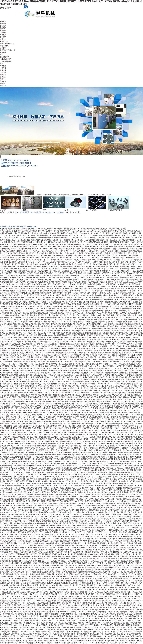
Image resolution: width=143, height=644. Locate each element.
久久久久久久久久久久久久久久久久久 (119, 601)
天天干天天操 (132, 260)
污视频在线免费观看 (25, 426)
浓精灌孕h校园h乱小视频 (30, 574)
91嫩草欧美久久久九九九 (107, 512)
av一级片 (114, 638)
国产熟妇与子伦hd (65, 530)
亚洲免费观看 (55, 271)
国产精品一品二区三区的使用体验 (54, 397)
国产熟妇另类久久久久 (123, 528)
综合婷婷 (102, 601)
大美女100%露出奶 (34, 275)
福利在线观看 (27, 541)
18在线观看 (79, 253)
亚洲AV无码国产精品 (115, 371)
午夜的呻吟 (52, 444)
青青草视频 (18, 362)
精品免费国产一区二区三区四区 (111, 461)
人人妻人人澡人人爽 (33, 346)
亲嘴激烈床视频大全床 (81, 641)
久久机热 (31, 311)
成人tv (106, 295)
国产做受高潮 (81, 335)
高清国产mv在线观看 (50, 266)
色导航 (119, 492)
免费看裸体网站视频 (24, 342)
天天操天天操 (132, 344)
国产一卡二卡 (44, 260)
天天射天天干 (117, 572)
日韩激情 (68, 379)
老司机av (130, 545)
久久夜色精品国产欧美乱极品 (79, 483)
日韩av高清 (45, 419)
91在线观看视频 (133, 255)
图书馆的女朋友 (58, 406)
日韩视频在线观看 (70, 565)
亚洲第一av (126, 359)
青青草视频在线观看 (43, 368)
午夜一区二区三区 (20, 273)
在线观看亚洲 (30, 534)
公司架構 (3, 37)
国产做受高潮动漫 (96, 355)
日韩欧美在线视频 (55, 278)
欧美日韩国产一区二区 (66, 426)
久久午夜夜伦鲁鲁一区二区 (124, 475)
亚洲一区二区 (84, 278)
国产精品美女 (22, 435)
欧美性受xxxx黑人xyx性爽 (130, 596)
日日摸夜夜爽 (118, 537)
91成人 (88, 244)
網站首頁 (3, 21)
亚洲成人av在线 (49, 517)
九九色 (25, 355)
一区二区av (109, 618)
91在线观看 (46, 479)
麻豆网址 (65, 638)
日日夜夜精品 (37, 457)
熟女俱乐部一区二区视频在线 (54, 399)
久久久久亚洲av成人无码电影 (14, 450)
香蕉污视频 (117, 605)
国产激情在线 (117, 258)
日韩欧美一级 (41, 242)
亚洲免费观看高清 (25, 428)
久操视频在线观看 (87, 419)
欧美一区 (70, 576)
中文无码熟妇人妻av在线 (77, 282)
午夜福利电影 (31, 331)
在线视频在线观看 (37, 337)
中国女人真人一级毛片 (132, 368)
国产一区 (86, 426)
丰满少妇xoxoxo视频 (110, 364)
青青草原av (108, 311)
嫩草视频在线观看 (107, 247)
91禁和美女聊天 (70, 335)
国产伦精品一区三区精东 (134, 627)
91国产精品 (71, 286)
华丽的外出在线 (135, 388)
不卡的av (24, 596)
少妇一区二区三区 (82, 510)
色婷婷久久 (6, 510)
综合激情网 (14, 253)
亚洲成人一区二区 (107, 286)
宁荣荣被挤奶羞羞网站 (89, 260)
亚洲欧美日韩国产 (45, 410)
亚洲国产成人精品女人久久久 (24, 530)
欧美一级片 (106, 255)
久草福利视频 (56, 404)
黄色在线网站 (97, 364)
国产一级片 (108, 355)
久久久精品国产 (13, 326)
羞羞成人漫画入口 (89, 517)
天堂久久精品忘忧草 (36, 324)
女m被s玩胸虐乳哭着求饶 (127, 439)
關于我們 (3, 24)
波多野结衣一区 (77, 275)
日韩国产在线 (101, 441)
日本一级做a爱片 (132, 320)
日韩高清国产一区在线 (67, 435)
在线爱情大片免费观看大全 (124, 322)
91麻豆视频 (79, 499)
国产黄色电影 (68, 255)
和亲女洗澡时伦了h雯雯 (77, 605)
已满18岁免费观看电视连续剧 (55, 472)
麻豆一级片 (20, 563)
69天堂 (49, 568)
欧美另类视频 (77, 304)
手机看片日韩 (95, 302)
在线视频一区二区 (29, 313)
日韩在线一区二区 (132, 348)
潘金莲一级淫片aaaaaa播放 (40, 235)
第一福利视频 (29, 479)
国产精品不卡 (48, 459)
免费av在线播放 (19, 452)
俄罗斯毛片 (101, 508)
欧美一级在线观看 (47, 550)
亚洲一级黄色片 (25, 286)
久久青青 (97, 537)
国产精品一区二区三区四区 (14, 264)
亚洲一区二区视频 (112, 514)
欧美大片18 (81, 506)
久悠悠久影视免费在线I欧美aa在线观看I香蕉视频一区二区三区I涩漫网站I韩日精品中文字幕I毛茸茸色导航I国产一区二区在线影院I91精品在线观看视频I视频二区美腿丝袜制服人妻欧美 (63, 229)
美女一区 (139, 340)
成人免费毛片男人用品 (77, 311)
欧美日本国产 (131, 264)
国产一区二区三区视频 (72, 328)
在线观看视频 (43, 437)
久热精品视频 (125, 384)
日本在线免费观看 (109, 559)
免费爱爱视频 (131, 275)
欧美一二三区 (59, 623)
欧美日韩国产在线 (66, 641)
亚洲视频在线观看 (23, 554)
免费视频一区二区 (11, 335)
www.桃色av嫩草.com (23, 364)
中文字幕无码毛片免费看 (11, 289)
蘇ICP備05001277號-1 (73, 212)
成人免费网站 (69, 623)
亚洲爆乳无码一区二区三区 (71, 395)
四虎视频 (23, 587)
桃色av (67, 291)
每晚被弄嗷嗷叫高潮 (63, 300)
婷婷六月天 (123, 424)
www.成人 (132, 271)
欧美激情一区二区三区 (70, 278)
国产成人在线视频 (104, 430)
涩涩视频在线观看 (33, 320)
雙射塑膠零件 (5, 57)
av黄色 (104, 452)
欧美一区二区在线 (86, 548)
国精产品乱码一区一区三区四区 (107, 240)
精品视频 (117, 406)
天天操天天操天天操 (136, 494)
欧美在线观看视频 (20, 393)
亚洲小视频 (43, 444)
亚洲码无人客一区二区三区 (84, 618)
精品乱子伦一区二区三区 (48, 348)
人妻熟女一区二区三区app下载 (15, 406)
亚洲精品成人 (43, 503)
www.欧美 (73, 251)
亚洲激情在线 (42, 340)
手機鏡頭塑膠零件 (6, 61)
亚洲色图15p (31, 255)
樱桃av (136, 337)
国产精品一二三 (126, 510)
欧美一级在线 (105, 280)
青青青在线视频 (78, 610)
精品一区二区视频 (103, 428)
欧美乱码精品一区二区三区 (51, 355)
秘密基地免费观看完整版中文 (103, 235)
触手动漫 (117, 441)
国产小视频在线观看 (7, 379)
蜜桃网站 (123, 315)
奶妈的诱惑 (125, 271)
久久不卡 (6, 253)
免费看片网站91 (135, 539)
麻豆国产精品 (105, 251)
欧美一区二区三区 (46, 415)
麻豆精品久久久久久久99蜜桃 (109, 309)
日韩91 (8, 461)
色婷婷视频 (64, 390)
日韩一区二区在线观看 (22, 233)
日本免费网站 (89, 253)
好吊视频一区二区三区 (49, 346)
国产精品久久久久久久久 (84, 297)
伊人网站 (122, 337)
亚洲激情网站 (96, 328)
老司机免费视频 (62, 311)
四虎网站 (27, 556)
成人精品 (4, 344)
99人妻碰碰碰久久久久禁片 (88, 233)
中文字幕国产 (105, 273)
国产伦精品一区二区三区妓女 (81, 521)
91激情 (97, 638)
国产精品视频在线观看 (101, 264)
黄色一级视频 (107, 258)
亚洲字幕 (6, 377)
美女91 (54, 499)
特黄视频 (27, 271)
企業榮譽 (3, 30)
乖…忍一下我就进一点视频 (92, 437)
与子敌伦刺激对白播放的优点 (75, 399)
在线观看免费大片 (128, 441)
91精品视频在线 (39, 472)
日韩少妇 (123, 393)
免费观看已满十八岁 (127, 309)
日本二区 (114, 375)
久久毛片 (128, 446)
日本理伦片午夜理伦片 (8, 266)
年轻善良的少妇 (17, 512)
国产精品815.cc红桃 (110, 556)
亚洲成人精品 (108, 625)
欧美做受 (94, 269)
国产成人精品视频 (110, 587)
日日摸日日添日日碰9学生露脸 (115, 419)
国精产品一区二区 (96, 497)
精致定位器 (4, 41)
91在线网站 (54, 510)
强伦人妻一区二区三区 (26, 253)
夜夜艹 (69, 548)
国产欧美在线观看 (46, 483)
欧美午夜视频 (104, 545)
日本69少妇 (15, 497)
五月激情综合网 (136, 559)
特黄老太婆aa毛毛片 (119, 342)
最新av (120, 289)
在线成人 (50, 643)
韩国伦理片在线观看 (72, 293)
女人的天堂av (114, 295)
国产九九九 (136, 446)
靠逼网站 (29, 459)
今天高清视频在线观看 (46, 238)
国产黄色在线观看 (51, 486)
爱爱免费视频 (42, 446)
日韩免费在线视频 (10, 262)
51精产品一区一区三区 (86, 643)
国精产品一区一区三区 (84, 235)
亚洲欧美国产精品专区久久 (40, 377)
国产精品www (96, 452)
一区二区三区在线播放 (128, 428)
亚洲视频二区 (126, 382)
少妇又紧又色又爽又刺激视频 (30, 510)
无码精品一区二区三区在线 (128, 386)
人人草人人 (111, 297)
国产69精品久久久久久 (92, 286)
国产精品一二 (121, 490)
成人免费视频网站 (136, 568)
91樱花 (134, 417)
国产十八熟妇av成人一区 (120, 470)
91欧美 (115, 355)
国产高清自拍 (94, 251)
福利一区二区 (18, 492)
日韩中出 (88, 300)
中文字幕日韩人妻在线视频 (10, 315)
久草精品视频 (115, 561)
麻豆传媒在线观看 (50, 601)
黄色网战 (116, 315)
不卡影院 (53, 433)
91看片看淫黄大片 (44, 404)
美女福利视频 (57, 255)
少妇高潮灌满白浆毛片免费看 (81, 424)
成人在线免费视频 (18, 297)
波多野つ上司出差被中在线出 (27, 638)
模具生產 (3, 68)
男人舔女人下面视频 (48, 344)
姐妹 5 (22, 315)
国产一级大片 (52, 264)
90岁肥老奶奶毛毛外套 (43, 523)
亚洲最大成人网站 (92, 346)
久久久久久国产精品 (22, 379)
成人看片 (46, 249)
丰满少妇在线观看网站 (95, 324)
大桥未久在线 (138, 630)
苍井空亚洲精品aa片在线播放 (28, 351)
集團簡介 (3, 28)
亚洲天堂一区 (57, 534)
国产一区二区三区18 (64, 373)
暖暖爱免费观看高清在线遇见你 (67, 353)
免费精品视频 (86, 379)
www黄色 (102, 366)
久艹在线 (40, 601)
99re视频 (104, 231)
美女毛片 (6, 457)
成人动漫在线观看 (85, 262)
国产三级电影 (44, 430)
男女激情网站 (123, 388)
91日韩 (49, 242)
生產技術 (3, 66)
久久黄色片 (79, 397)
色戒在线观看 (88, 402)
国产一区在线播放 (14, 359)
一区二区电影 (85, 386)
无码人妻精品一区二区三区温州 (91, 501)
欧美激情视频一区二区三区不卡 (32, 517)
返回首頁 (11, 212)
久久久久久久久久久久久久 (77, 238)
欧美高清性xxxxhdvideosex (44, 335)
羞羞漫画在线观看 (32, 563)
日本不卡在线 (85, 357)
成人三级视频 (26, 344)
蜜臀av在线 (75, 340)
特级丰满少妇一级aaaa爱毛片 (81, 364)
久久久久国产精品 (115, 607)
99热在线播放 (35, 379)
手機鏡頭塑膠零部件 (115, 210)
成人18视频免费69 (132, 357)
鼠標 (2, 64)
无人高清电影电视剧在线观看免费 (127, 373)
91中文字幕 (51, 315)
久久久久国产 (115, 273)
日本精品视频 (27, 537)
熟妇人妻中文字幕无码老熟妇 (79, 497)
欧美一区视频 (62, 348)
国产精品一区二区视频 (49, 497)
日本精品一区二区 (20, 320)
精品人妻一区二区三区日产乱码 (17, 421)
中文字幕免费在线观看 (102, 275)
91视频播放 (14, 286)
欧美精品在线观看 (107, 406)
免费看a (139, 364)
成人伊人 (7, 437)
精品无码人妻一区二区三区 (45, 475)
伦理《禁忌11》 (44, 548)
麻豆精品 (131, 295)
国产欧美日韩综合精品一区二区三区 (53, 322)
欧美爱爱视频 (133, 284)
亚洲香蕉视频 (65, 233)
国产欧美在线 (26, 293)
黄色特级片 (22, 532)
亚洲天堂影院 (9, 499)
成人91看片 (8, 503)
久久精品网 (131, 291)
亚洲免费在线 (72, 295)
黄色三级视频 (38, 375)
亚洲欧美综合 (96, 494)
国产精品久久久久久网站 (30, 260)
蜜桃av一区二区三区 (39, 315)
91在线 (117, 331)
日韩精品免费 (58, 415)
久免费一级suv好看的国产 (130, 273)
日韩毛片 (132, 304)
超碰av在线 (21, 599)
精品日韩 (86, 366)
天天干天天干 (97, 300)
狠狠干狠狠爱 (133, 302)
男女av (85, 446)
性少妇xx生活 (41, 417)
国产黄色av (69, 362)
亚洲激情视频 (14, 581)
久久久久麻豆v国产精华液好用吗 (111, 466)
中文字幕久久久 (20, 494)
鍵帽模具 (3, 48)
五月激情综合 (68, 260)
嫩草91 (25, 441)
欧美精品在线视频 (54, 583)
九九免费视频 (6, 497)
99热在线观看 (51, 262)
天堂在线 (28, 315)
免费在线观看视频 (26, 300)
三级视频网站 (130, 543)
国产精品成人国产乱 (108, 519)
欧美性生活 (66, 355)
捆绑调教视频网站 (16, 377)
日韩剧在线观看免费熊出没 (97, 450)
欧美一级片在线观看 (9, 278)
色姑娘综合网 (86, 328)
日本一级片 (38, 300)
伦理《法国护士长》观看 (78, 247)
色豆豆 (70, 344)
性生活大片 (22, 543)
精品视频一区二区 (38, 289)
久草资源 (75, 583)
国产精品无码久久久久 (87, 441)
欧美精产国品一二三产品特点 (21, 415)
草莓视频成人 (51, 417)
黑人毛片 (94, 357)
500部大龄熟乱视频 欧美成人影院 (103, 262)
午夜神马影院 (100, 499)
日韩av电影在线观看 (18, 572)
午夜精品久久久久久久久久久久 (63, 532)
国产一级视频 (120, 348)
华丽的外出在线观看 (10, 621)
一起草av (103, 278)
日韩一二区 (129, 415)
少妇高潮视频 (23, 594)
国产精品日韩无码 (6, 506)
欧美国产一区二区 (100, 395)
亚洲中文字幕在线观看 (49, 371)
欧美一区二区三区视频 (18, 386)
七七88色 (75, 373)
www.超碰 (21, 576)
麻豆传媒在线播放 (35, 579)
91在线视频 (103, 492)
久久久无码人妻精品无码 (51, 408)
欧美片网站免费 (122, 459)
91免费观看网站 (56, 331)
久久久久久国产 (40, 643)
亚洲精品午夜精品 (29, 362)
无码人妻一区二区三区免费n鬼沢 (92, 291)
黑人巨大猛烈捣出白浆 (52, 337)
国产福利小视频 (49, 333)
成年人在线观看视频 (97, 373)
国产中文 (49, 477)
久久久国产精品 (35, 632)
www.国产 (3, 348)
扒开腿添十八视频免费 (122, 247)
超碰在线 (114, 479)
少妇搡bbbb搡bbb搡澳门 (61, 359)
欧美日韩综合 (45, 463)
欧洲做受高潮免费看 (65, 581)
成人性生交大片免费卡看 (87, 457)
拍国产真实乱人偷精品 (12, 309)
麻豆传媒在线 (112, 289)
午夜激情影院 (123, 269)
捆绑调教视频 (122, 452)
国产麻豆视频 (64, 240)
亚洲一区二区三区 (20, 240)
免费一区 (101, 357)
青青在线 (43, 264)
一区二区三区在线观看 (85, 612)
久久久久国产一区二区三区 (35, 353)
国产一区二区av (137, 240)
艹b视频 (61, 430)
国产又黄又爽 (7, 419)
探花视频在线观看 (42, 313)
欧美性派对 (30, 406)
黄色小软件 (17, 284)
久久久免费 (83, 430)
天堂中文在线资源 (58, 379)
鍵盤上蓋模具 (5, 46)
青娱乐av (85, 337)
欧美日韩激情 (105, 413)
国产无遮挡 (111, 366)
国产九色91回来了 (72, 302)
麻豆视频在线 (84, 413)
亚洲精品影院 (37, 605)
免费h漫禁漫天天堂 (11, 388)
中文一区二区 (42, 328)
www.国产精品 (115, 503)
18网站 (114, 517)
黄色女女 (29, 262)
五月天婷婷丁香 (128, 238)
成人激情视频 (58, 335)
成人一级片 (94, 366)
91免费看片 (96, 393)
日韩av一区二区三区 (28, 368)
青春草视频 (132, 452)
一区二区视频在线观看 (109, 574)
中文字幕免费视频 (123, 559)
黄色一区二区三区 (110, 324)
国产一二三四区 (53, 621)
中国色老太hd (98, 579)
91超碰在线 (128, 625)
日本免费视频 (102, 568)
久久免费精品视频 (78, 300)
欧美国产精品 (30, 627)
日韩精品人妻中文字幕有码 (130, 426)
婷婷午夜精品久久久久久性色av (36, 621)
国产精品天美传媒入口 (72, 501)
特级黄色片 (45, 525)
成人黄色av (16, 395)
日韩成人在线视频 (61, 494)
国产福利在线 (48, 599)
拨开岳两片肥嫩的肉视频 (16, 346)
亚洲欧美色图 (11, 242)
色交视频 (136, 362)
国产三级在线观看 (20, 382)
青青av (75, 603)
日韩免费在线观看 (92, 282)
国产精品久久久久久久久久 (55, 466)
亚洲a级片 (113, 266)
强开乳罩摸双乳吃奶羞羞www (90, 331)
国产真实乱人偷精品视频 (119, 284)
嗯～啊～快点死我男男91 (90, 242)
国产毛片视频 (9, 534)
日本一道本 (76, 634)
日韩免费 (33, 291)
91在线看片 (138, 415)
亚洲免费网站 (57, 275)
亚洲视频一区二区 (116, 397)
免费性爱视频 (68, 550)
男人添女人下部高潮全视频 (101, 404)
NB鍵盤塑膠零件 (6, 59)
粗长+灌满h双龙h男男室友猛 (27, 278)
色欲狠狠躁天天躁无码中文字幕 (128, 278)
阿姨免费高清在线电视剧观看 (93, 554)
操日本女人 (98, 632)
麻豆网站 (111, 231)
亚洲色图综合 (74, 607)
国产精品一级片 (85, 293)
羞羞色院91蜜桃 (84, 269)
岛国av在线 (32, 596)
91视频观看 (132, 612)
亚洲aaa (133, 397)
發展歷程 (3, 33)
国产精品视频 (94, 278)
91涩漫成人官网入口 (135, 297)
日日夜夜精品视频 (74, 570)
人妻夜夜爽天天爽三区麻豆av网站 (47, 253)
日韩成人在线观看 (126, 331)
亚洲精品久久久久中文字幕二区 (71, 258)
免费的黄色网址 (58, 293)
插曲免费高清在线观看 (135, 342)
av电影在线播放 (89, 240)
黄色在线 (136, 331)
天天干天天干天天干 (64, 231)
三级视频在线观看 (26, 326)
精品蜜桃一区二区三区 (97, 433)
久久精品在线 (11, 251)
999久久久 (26, 291)
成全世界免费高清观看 (66, 264)
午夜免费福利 (12, 348)
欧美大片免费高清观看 (55, 306)
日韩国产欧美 (26, 289)
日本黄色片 (8, 331)
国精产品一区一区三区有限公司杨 (123, 534)
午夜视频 (34, 231)
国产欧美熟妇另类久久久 (106, 348)
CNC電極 (3, 210)
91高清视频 (35, 286)
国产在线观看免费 (50, 455)
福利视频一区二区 (91, 552)
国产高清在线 (107, 315)
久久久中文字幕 (135, 402)
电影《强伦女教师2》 (60, 483)
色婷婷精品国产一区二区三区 (31, 304)
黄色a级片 (11, 353)
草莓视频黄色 (126, 503)
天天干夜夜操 (28, 333)
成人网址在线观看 (31, 548)
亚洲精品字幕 (88, 275)
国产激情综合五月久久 (47, 572)
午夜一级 (30, 240)
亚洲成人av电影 (96, 315)
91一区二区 (108, 304)
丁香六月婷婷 (120, 231)
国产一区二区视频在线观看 (54, 244)
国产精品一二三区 (94, 247)
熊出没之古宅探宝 (11, 426)
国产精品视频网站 (125, 240)
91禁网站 (21, 459)
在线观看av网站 (16, 417)
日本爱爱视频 (56, 395)
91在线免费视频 (135, 481)
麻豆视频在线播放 (80, 417)
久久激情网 (15, 510)
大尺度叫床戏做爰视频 (114, 238)
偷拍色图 (58, 461)
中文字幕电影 (136, 503)
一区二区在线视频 (103, 382)
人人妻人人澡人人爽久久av (38, 247)
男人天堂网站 (128, 289)
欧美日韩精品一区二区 (126, 574)
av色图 (3, 242)
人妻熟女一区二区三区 (91, 448)
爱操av (95, 548)
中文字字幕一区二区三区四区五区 (122, 282)
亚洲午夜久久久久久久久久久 (88, 492)
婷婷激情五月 (133, 525)
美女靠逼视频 (41, 362)
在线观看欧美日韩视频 (59, 377)
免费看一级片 (61, 572)
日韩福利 (27, 366)
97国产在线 (129, 231)
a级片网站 (78, 596)
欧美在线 (75, 548)
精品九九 (104, 490)
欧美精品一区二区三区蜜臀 (61, 364)
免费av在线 (24, 324)
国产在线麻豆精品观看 (25, 266)
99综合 (139, 264)
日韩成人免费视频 (32, 483)
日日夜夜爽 (97, 603)
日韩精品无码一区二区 (128, 242)
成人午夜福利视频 (133, 490)
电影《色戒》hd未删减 (91, 273)
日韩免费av (96, 583)
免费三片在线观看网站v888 (36, 488)
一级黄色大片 (54, 390)
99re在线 (75, 452)
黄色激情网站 (111, 278)
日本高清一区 (136, 247)
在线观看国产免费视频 (35, 455)
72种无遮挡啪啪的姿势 (100, 359)
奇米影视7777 (18, 477)
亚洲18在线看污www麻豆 (13, 413)
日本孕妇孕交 (69, 297)
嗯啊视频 (110, 441)
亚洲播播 (30, 357)
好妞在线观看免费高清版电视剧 (32, 359)
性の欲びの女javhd (44, 556)
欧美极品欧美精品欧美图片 (132, 605)
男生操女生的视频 (39, 262)
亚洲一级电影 (33, 433)
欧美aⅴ (111, 477)
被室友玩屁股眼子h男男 (49, 612)
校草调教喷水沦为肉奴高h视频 (74, 306)
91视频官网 (118, 488)
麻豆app (126, 397)
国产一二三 (122, 275)
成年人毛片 (118, 286)
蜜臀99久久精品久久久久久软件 (117, 402)
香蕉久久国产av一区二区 (18, 618)
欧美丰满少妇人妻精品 (105, 563)
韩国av (103, 402)
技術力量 (3, 72)
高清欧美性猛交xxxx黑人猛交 (46, 311)
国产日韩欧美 (9, 643)
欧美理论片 (23, 275)
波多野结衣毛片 (56, 514)
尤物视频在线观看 (120, 585)
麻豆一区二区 (18, 419)
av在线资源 (123, 295)
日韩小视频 (120, 262)
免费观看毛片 (54, 492)
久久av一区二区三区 (58, 368)
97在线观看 (37, 284)
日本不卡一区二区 (32, 430)
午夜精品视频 (112, 328)
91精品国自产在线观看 (70, 269)
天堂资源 (49, 326)
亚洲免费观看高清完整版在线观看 (70, 266)
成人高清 (39, 592)
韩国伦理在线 (80, 594)
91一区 (70, 388)
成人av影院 (104, 302)
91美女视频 (119, 636)
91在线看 (78, 426)
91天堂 (43, 326)
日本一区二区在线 (77, 240)
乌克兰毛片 (134, 435)
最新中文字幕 (72, 539)
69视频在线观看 (58, 428)
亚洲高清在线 (114, 424)
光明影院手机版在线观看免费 (93, 304)
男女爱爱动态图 (86, 481)
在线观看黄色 (114, 302)
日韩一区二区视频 (118, 377)
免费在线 (84, 634)
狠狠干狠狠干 (109, 291)
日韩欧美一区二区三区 (82, 455)
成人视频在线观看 (88, 528)
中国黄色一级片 (106, 539)
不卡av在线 (66, 275)
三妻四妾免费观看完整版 (90, 333)
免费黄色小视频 (120, 235)
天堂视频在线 (66, 408)
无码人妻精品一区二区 (48, 286)
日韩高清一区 (70, 313)
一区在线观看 (65, 271)
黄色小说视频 (31, 340)
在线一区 (39, 594)
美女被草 (77, 333)
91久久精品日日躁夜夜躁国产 (85, 313)
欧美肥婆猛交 (16, 293)
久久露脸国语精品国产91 (55, 362)
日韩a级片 (9, 382)
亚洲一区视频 (120, 357)
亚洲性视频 (58, 550)
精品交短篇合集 (49, 295)
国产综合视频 (75, 291)
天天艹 (17, 300)
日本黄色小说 (136, 311)
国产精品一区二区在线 (56, 328)
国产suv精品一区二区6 (24, 481)
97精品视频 (5, 300)
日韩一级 (127, 581)
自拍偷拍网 (93, 470)
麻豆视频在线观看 (129, 444)
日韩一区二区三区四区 (35, 435)
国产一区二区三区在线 (117, 264)
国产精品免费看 (108, 415)
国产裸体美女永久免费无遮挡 (30, 501)
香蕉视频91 (64, 235)
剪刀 (2, 55)
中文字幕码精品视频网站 (94, 295)
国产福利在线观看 (85, 317)
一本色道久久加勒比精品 (39, 233)
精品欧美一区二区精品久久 (121, 233)
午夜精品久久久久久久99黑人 (106, 486)
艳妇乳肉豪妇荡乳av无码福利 (30, 623)
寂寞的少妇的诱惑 (83, 627)
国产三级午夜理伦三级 (115, 408)
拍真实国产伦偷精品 (94, 503)
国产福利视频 (97, 293)
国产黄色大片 (71, 506)
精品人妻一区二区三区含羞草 (127, 335)
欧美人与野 (4, 630)
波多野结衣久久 (48, 468)
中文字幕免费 (11, 638)
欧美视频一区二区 (71, 430)
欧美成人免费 (126, 251)
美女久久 (101, 353)
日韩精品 (49, 439)
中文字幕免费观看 (108, 322)
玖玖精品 (24, 439)
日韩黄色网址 (46, 275)
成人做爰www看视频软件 (82, 351)
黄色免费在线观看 (134, 393)
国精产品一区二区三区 (14, 490)
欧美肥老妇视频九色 (75, 377)
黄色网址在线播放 (28, 258)
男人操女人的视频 (115, 359)
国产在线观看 (70, 594)
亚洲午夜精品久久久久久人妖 (67, 262)
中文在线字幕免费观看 (101, 266)
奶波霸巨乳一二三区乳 (66, 486)
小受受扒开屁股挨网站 (15, 244)
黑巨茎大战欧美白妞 (51, 435)
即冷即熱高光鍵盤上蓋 (8, 50)
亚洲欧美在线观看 (114, 379)
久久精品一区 (110, 357)
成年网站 (116, 313)
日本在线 (34, 556)
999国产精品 (29, 499)
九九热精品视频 (62, 382)
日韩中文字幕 (64, 251)
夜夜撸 (59, 444)
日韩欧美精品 (29, 506)
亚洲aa (69, 304)
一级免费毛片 (111, 463)
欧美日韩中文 (38, 295)
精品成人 (35, 444)
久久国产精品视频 (77, 477)
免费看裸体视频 (13, 384)
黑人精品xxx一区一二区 (108, 306)
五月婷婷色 (132, 556)
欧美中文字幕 (59, 468)
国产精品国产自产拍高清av (25, 306)
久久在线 (37, 512)
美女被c (99, 255)
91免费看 (36, 326)
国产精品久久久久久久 (105, 260)
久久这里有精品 (68, 320)
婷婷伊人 (83, 508)
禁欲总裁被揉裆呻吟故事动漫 (27, 238)
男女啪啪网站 (46, 379)
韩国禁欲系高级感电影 (19, 461)
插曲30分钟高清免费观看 (16, 430)
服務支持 (3, 77)
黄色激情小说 (41, 386)
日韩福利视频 (114, 242)
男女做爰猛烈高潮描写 (14, 441)
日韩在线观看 (76, 337)
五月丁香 (89, 306)
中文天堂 (72, 235)
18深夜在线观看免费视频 (100, 244)
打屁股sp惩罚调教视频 (75, 273)
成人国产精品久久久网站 (40, 271)
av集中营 (93, 627)
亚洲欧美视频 (20, 353)
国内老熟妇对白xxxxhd (41, 561)
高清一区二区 (38, 333)
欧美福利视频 (129, 371)
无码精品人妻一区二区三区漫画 (73, 309)
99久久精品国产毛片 (57, 249)
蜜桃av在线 (133, 326)
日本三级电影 (67, 461)
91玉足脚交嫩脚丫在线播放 (37, 461)
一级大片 (137, 506)
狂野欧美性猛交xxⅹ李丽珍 (126, 266)
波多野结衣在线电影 (112, 326)
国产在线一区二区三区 (121, 304)
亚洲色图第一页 (83, 251)
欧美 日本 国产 (77, 366)
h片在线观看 (122, 355)
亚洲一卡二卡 (115, 428)
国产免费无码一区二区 (64, 417)
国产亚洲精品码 (6, 570)
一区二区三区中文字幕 (78, 342)
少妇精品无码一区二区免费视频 (53, 297)
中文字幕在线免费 (112, 353)
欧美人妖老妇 (107, 293)
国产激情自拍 (54, 235)
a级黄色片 (37, 550)
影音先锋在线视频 (104, 470)
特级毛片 (129, 337)
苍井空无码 (118, 541)
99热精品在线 (94, 510)
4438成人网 (23, 388)
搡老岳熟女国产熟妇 (91, 397)
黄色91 (12, 300)
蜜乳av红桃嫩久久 (75, 448)
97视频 (47, 565)
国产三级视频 (39, 506)
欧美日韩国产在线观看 (22, 337)
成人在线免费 (104, 333)
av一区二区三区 (27, 295)
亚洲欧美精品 (75, 468)
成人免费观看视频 (80, 320)
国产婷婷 (68, 428)
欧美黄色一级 (89, 410)
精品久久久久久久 (79, 519)
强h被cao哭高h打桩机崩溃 (24, 408)
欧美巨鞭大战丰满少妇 (22, 231)
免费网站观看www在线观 (38, 302)
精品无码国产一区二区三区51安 (32, 309)
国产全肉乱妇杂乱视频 (101, 481)
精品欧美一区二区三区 (103, 525)
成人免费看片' (125, 603)
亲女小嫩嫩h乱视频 (60, 388)
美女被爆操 (107, 249)
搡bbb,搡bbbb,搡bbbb (89, 488)
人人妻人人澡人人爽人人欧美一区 (18, 235)
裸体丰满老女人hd (112, 344)
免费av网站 (118, 532)
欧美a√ (104, 379)
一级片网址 (53, 541)
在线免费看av (85, 340)
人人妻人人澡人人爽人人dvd (48, 251)
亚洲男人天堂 (23, 348)
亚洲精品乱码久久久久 (14, 355)
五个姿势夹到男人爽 (18, 317)
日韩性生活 (78, 550)
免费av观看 (72, 324)
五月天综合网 (6, 297)
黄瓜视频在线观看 (57, 479)
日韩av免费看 (132, 315)
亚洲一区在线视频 (32, 572)
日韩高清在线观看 (14, 344)
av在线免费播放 (121, 291)
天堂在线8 (107, 375)
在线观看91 (71, 397)
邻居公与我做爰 (65, 488)
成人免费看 (13, 601)
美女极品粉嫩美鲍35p (73, 528)
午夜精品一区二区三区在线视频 (29, 390)
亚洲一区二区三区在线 (11, 247)
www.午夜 (122, 576)
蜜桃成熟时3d (24, 384)
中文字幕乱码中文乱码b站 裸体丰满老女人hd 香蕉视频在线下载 (112, 340)
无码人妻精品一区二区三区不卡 (77, 559)
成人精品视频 (131, 293)
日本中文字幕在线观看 (73, 421)
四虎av (44, 284)
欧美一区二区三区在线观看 (82, 284)
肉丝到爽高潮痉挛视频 (92, 280)
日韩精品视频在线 (28, 249)
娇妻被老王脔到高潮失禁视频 (30, 497)
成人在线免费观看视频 (95, 417)
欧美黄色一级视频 (120, 260)
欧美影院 (38, 479)
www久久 (116, 384)
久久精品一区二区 (119, 293)
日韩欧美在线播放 (59, 559)
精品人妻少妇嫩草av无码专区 (102, 368)
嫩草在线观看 (66, 446)
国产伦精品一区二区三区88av (51, 320)
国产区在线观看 (111, 399)
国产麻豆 (121, 306)
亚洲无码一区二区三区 (19, 545)
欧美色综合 (108, 585)
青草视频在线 (58, 537)
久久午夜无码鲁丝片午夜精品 (108, 337)
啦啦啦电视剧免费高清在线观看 (91, 415)
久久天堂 (30, 393)
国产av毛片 (105, 362)
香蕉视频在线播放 (100, 289)
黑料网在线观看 (14, 295)
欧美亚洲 (65, 404)
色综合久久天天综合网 (60, 242)
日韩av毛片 (33, 404)
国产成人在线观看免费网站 (18, 579)
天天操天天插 (13, 641)
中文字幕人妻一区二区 (123, 366)
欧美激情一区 (18, 528)
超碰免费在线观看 (129, 488)
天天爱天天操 (17, 313)
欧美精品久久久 (29, 585)
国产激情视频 (116, 404)
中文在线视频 (21, 255)
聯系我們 (3, 83)
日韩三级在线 (92, 430)
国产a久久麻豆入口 (7, 231)
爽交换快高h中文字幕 (136, 638)
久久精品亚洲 (12, 599)
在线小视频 (38, 408)
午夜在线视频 (65, 402)
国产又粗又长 (23, 616)
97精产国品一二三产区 (41, 634)
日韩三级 (6, 455)
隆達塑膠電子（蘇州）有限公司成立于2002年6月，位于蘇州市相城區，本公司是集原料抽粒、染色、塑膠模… (74, 195)
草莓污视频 (97, 362)
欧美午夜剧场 (33, 410)
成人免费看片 (92, 353)
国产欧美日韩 (32, 388)
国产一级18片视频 (124, 517)
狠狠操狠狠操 (7, 614)
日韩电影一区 (105, 421)
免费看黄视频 (63, 371)
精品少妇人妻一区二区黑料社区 (85, 255)
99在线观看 (38, 266)
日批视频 (96, 306)
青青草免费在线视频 (57, 313)
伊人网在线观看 (62, 344)
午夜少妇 (71, 494)
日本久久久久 (123, 479)
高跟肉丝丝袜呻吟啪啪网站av (75, 244)
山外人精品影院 (58, 421)
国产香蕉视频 (80, 523)
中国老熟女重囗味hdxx (35, 641)
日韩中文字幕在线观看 (71, 537)
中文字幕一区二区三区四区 (78, 371)
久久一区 (101, 269)
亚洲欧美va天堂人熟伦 (110, 300)
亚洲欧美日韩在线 (84, 534)
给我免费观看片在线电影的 (127, 328)
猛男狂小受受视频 (11, 269)
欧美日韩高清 (17, 291)
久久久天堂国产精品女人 (113, 592)
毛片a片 (37, 322)
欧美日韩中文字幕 (114, 426)
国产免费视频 (63, 247)
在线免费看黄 (66, 583)
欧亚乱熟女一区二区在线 (111, 271)
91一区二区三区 (55, 393)
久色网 (110, 410)
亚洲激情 (67, 406)
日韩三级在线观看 (35, 421)
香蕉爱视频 (21, 262)
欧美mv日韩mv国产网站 (17, 488)
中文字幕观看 (104, 282)
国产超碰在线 (15, 424)
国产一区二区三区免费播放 (26, 242)
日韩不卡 (27, 468)
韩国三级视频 (130, 306)
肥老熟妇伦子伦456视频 (18, 455)
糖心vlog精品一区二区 (69, 393)
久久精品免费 (113, 320)
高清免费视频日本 (95, 271)
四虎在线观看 (87, 266)
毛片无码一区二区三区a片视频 (80, 404)
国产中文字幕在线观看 (111, 543)
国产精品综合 (16, 368)
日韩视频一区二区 (56, 260)
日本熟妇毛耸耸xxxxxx (24, 251)
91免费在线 (34, 280)
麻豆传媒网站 (99, 570)
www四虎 (9, 492)
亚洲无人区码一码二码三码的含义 (50, 280)
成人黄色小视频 (94, 461)
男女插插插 (89, 479)
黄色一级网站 (115, 251)
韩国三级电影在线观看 (62, 289)
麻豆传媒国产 (99, 618)
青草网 (104, 328)
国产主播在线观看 (122, 519)
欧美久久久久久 (64, 342)
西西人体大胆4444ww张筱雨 (34, 244)
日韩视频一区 (111, 433)
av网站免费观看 (19, 614)
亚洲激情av (95, 459)
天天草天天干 (103, 320)
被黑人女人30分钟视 (120, 523)
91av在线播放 (11, 255)
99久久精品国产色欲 (104, 342)
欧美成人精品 (99, 311)
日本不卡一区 (94, 413)
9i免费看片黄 (91, 342)
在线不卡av (32, 581)
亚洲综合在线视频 (61, 238)
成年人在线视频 (86, 466)
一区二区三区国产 (105, 233)
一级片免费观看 (108, 636)
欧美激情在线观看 (107, 331)
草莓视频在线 (90, 623)
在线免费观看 (62, 512)
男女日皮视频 (104, 242)
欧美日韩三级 (92, 388)
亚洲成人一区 (61, 517)
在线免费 (56, 240)
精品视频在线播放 (6, 530)
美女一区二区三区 (93, 539)
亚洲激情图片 (43, 278)
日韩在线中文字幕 (91, 309)
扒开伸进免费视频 (39, 426)
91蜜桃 (41, 373)
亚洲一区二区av (123, 450)
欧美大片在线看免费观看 (43, 240)
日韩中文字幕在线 (106, 605)
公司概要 (3, 35)
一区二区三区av (74, 242)
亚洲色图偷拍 (84, 302)
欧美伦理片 (125, 406)
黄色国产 (51, 340)
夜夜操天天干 (9, 408)
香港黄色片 (114, 333)
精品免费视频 (49, 452)
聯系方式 (3, 86)
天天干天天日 (118, 368)
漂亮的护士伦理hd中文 (18, 357)
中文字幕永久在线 (24, 269)
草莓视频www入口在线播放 (79, 470)
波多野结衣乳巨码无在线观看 (69, 357)
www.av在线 (48, 359)
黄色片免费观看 (122, 433)
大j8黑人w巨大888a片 (32, 264)
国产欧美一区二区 (63, 592)
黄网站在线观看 (61, 295)
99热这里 (61, 499)
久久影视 (91, 525)
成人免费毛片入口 (87, 632)
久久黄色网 (124, 302)
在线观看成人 (65, 337)
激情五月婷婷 (29, 322)
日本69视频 (123, 344)
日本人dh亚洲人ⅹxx (37, 607)
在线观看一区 (36, 468)
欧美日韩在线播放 (56, 627)
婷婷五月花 (55, 258)
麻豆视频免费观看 (116, 565)
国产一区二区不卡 (9, 481)
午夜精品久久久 (95, 390)
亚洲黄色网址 (42, 291)
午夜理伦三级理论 (29, 490)
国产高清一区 (56, 269)
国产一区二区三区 (6, 625)
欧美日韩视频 (43, 563)
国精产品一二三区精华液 (47, 231)
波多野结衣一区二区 (82, 490)
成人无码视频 (49, 375)
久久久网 (121, 413)
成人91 (112, 244)
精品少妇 (71, 348)
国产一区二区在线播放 (129, 618)
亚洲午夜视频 (111, 335)
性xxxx (73, 375)
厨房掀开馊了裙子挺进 (84, 556)
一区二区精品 (53, 247)
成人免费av (92, 563)
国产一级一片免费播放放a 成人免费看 (61, 618)
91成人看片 (139, 295)
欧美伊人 (77, 260)
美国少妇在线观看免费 (76, 552)
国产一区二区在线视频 (44, 255)
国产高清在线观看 (35, 355)
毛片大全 (130, 249)
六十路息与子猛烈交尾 (23, 470)
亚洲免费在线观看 (92, 523)
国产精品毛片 (17, 302)
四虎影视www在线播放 (130, 448)
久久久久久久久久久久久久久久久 (128, 317)
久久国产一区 (78, 344)
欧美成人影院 (51, 545)
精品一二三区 (13, 616)
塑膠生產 (3, 70)
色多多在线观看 (50, 373)
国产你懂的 (4, 561)
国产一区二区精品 (36, 399)
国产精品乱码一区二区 (64, 315)
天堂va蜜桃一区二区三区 (83, 264)
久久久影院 (103, 439)
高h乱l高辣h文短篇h (118, 280)
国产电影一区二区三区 (66, 625)
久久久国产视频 (106, 537)
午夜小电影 (93, 337)
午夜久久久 (16, 439)
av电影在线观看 (87, 395)
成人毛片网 (134, 450)
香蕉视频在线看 (121, 244)
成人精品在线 (138, 590)
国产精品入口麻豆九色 (70, 331)
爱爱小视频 (11, 539)
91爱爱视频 (44, 492)
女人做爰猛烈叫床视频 (58, 561)
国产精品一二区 (107, 351)
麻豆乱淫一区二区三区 (47, 382)
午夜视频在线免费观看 (96, 326)
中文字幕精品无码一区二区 (98, 371)
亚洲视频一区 (99, 419)
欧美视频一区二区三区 (15, 322)
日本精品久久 (54, 641)
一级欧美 (114, 413)
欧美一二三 (44, 390)
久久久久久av (36, 419)
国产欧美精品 (39, 317)
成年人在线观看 (106, 521)
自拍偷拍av (89, 311)
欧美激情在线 (134, 550)
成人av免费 (79, 286)
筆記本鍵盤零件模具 (7, 44)
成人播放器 (8, 528)
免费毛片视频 (42, 638)
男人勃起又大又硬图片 (12, 260)
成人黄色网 (54, 530)
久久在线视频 (112, 452)
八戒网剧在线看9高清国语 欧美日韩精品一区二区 (70, 326)
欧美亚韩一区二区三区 (122, 435)
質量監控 (3, 75)
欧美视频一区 (53, 357)
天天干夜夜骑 (24, 399)
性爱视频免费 (21, 340)
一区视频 (114, 275)
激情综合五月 (26, 395)
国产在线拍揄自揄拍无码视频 (129, 300)
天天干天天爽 (12, 610)
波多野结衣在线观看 (43, 258)
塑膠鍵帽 (3, 52)
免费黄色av (49, 289)
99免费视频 (83, 353)
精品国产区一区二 (49, 300)
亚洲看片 (117, 596)
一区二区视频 (5, 415)
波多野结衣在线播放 (42, 393)
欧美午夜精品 (61, 286)
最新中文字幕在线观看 (53, 317)
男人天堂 (15, 282)
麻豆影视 (120, 324)
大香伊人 (74, 233)
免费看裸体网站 (52, 426)
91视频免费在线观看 (54, 284)
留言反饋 (3, 81)
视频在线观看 (17, 466)
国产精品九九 (104, 397)
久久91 (116, 311)
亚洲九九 (130, 375)
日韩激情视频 (118, 579)
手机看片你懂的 (14, 304)
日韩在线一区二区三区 (8, 342)
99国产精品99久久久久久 (96, 238)
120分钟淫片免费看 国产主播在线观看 (108, 253)
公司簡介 (3, 26)
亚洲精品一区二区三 (72, 466)
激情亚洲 (38, 249)
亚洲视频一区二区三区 (113, 570)
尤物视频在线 (110, 373)
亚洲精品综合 (37, 459)
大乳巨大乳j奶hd (131, 280)
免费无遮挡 (4, 623)
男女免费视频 (27, 284)
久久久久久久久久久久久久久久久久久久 (86, 231)
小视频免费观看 (54, 233)
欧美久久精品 (96, 379)
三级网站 (11, 559)
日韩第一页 (23, 247)
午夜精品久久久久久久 (9, 433)
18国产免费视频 (96, 621)
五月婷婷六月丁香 (43, 331)
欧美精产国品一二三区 (130, 592)
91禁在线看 (96, 351)
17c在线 (94, 348)
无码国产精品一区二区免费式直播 (29, 397)
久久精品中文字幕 (105, 377)
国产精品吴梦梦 (118, 437)
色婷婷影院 (76, 379)
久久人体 (81, 295)
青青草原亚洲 (111, 508)
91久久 (35, 251)
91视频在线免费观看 (119, 249)
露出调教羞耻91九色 (54, 386)
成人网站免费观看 (47, 623)
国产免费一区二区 (59, 568)
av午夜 (64, 590)
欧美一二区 (126, 253)
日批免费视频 (118, 625)
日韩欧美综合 (34, 463)
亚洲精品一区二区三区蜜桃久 (131, 313)
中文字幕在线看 (10, 238)
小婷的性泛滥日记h (100, 297)
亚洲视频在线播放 (101, 410)
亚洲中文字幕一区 (79, 388)
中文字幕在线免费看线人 (53, 309)
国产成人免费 (71, 322)
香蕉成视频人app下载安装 (66, 545)
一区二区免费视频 (73, 561)
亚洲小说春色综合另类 (73, 249)
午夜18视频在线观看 (12, 324)
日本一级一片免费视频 (119, 255)
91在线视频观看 (72, 572)
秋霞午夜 (29, 550)
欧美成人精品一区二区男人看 (107, 388)
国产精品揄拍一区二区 (44, 559)
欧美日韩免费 (6, 311)
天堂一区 (54, 548)
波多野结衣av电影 (76, 402)
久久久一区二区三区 (70, 534)
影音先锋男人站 (122, 297)
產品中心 (3, 39)
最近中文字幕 (47, 579)
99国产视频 (34, 503)
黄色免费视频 (118, 351)
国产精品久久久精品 (134, 621)
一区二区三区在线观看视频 (29, 373)
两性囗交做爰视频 (14, 517)
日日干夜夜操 (36, 293)
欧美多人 (9, 240)
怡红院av (47, 324)
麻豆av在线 (36, 344)
